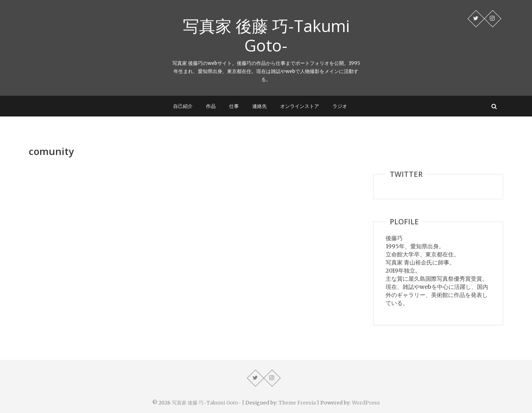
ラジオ (340, 106)
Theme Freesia (297, 403)
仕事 (234, 106)
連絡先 (260, 106)
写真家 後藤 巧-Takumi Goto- (266, 36)
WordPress (366, 403)
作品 (211, 106)
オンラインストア (300, 106)
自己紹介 (183, 106)
